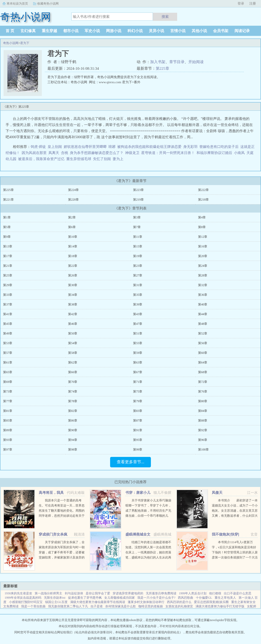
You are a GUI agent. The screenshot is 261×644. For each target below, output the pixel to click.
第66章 (73, 372)
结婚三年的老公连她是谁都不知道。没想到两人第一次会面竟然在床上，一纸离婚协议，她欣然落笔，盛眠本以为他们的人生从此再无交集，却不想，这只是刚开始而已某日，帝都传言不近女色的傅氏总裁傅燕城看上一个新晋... (148, 557)
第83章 (138, 411)
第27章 (138, 275)
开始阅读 (196, 62)
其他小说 (199, 31)
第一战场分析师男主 (48, 593)
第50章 (73, 333)
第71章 (138, 382)
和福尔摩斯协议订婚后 (214, 153)
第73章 (8, 391)
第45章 (8, 324)
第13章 (8, 246)
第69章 (8, 382)
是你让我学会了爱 (98, 593)
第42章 (73, 314)
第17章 (8, 256)
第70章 (73, 382)
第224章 (73, 190)
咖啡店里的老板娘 (151, 606)
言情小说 (178, 31)
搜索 (165, 17)
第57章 (8, 353)
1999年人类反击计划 (193, 593)
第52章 (203, 333)
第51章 (138, 333)
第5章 (7, 227)
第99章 (138, 450)
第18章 (73, 256)
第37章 (8, 304)
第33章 (8, 295)
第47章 (138, 324)
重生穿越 (49, 31)
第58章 (73, 353)
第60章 (203, 353)
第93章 (8, 440)
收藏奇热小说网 (48, 4)
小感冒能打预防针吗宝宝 (26, 602)
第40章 (203, 304)
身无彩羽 (190, 147)
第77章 (8, 401)
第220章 (73, 200)
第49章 (8, 333)
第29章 (8, 285)
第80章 (203, 401)
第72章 (203, 382)
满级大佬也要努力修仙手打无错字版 (220, 606)
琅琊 (112, 147)
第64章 (203, 362)
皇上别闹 (55, 147)
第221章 (8, 200)
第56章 (203, 343)
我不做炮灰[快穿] (225, 534)
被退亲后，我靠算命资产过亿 (41, 159)
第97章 (8, 450)
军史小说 (92, 31)
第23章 (138, 266)
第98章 (73, 450)
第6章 (72, 227)
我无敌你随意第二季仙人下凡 (68, 606)
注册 (253, 3)
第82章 (73, 411)
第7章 (137, 227)
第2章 (72, 217)
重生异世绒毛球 (79, 159)
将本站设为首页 (17, 4)
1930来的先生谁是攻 (18, 593)
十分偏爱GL (204, 598)
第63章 (138, 362)
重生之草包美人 (225, 598)
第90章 (73, 430)
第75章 (138, 391)
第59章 (138, 353)
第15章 (138, 246)
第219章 (138, 200)
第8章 (202, 227)
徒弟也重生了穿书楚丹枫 (85, 598)
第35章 (138, 295)
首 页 (10, 31)
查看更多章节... (130, 462)
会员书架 (221, 31)
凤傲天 (217, 493)
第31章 (138, 285)
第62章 (73, 362)
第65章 (8, 372)
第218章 (203, 200)
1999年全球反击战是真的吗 (23, 598)
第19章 (138, 256)
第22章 (73, 266)
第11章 (138, 237)
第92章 (203, 430)
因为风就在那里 (34, 153)
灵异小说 (156, 31)
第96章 (203, 440)
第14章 (73, 246)
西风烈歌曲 (186, 598)
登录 (241, 3)
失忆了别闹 (102, 159)
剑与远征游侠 (74, 593)
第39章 (138, 304)
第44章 (203, 314)
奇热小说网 (11, 43)
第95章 (138, 440)
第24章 (203, 266)
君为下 (25, 43)
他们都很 (215, 593)
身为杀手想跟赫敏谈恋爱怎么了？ (97, 153)
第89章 (8, 430)
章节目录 (177, 62)
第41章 (8, 314)
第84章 (203, 411)
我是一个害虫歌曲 (33, 606)
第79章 (138, 401)
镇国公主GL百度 (56, 602)
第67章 (138, 372)
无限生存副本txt (55, 598)
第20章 (203, 256)
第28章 (203, 275)
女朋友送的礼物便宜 (179, 606)
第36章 (203, 295)
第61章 (8, 362)
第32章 (203, 285)
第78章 (73, 401)
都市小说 (71, 31)
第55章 (138, 343)
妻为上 (119, 159)
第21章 (8, 266)
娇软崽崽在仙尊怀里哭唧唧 (85, 147)
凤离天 (54, 153)
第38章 (73, 304)
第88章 (203, 421)
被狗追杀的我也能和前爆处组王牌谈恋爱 (149, 147)
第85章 (8, 421)
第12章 (203, 237)
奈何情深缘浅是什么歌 (121, 606)
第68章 (203, 372)
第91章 (138, 430)
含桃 (64, 153)
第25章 (8, 275)
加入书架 (158, 62)
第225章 (162, 68)
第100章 (203, 450)
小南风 (239, 153)
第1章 (7, 217)
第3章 (137, 217)
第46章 (73, 324)
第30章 (73, 285)
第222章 (203, 190)
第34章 (73, 295)
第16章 (203, 246)
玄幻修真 (28, 31)
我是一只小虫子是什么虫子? (156, 598)
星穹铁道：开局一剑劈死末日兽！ (168, 153)
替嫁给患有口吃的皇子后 (219, 147)
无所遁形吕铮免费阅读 (161, 593)
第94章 (73, 440)
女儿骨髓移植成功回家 (120, 598)
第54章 (73, 343)
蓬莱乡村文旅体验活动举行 (146, 602)
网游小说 (114, 31)
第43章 (138, 314)
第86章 (73, 421)
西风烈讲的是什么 (179, 602)
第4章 (202, 217)
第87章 (138, 421)
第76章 (203, 391)
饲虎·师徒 (38, 147)
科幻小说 (135, 31)
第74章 (73, 391)
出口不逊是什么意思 (238, 593)
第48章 (203, 324)
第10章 (73, 237)
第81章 (8, 411)
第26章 (73, 275)
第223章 (138, 190)
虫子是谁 (97, 606)
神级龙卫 (132, 153)
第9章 (7, 237)
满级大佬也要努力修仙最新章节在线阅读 (98, 602)
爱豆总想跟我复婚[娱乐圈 (211, 602)
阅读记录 (242, 31)
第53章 (8, 343)
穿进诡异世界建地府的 (128, 593)
